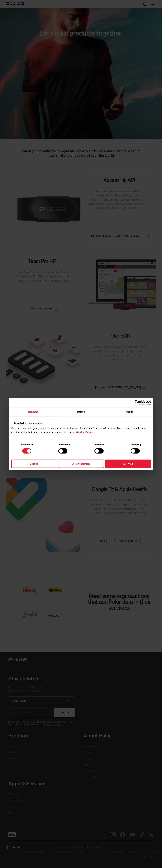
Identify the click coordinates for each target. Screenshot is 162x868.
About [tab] (129, 412)
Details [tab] (81, 412)
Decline (34, 464)
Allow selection (81, 464)
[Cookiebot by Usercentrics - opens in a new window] (137, 402)
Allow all (128, 464)
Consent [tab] (33, 412)
